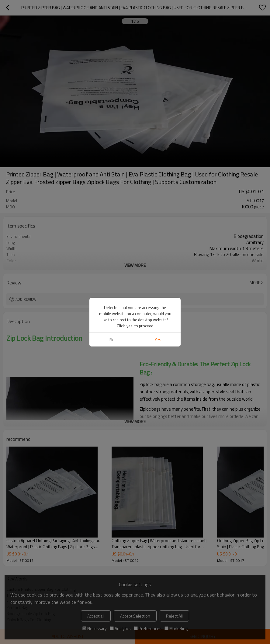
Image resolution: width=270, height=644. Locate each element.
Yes (158, 340)
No (112, 340)
